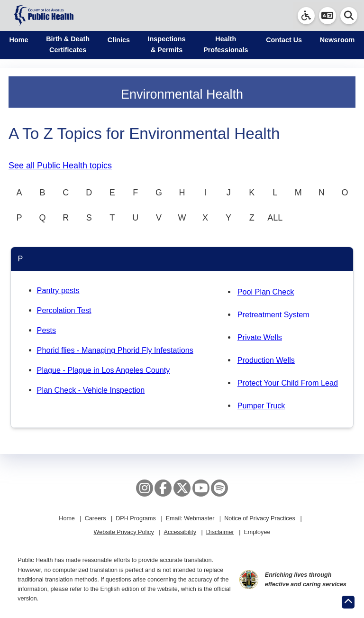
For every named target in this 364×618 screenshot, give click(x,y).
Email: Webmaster (190, 518)
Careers (96, 518)
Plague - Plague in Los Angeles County (104, 370)
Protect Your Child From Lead (288, 383)
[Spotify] (219, 488)
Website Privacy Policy (124, 532)
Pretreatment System (273, 314)
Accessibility (180, 532)
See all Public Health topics (60, 166)
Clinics (119, 40)
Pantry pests (58, 290)
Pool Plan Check (266, 292)
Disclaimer (220, 532)
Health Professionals (226, 44)
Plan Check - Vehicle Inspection (91, 390)
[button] (328, 16)
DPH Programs (136, 518)
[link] (306, 16)
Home (19, 40)
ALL (275, 218)
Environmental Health (182, 94)
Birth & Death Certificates (68, 44)
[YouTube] (201, 488)
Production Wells (266, 360)
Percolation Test (64, 310)
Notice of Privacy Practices (260, 518)
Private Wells (260, 337)
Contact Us (284, 40)
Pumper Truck (261, 406)
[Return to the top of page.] (348, 602)
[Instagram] (145, 488)
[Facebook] (163, 488)
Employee (257, 532)
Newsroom (337, 40)
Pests (47, 330)
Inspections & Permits (167, 44)
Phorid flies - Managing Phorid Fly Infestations (115, 350)
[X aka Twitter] (182, 488)
